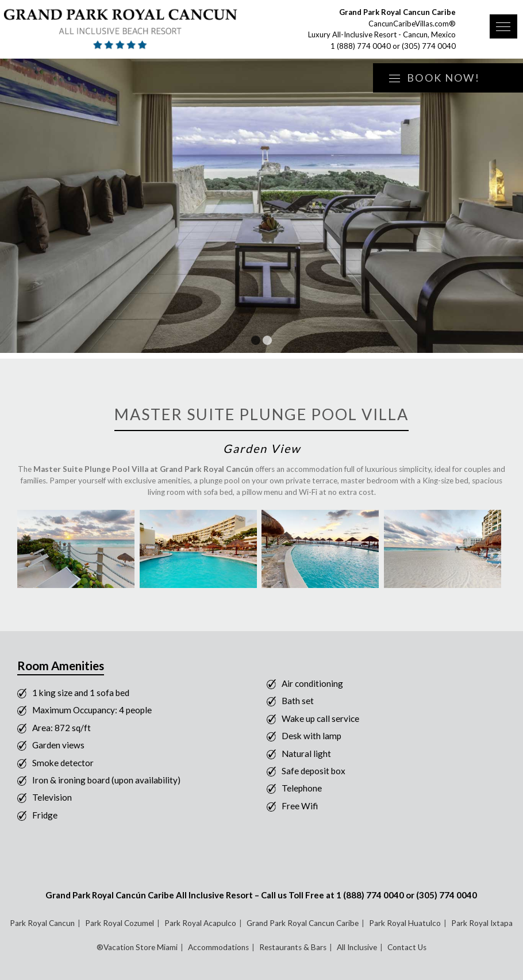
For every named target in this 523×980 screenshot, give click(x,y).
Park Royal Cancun (42, 923)
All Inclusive (357, 947)
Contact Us (407, 947)
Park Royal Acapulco (200, 923)
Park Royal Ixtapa (482, 923)
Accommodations (218, 947)
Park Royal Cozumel (120, 923)
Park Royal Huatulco (405, 923)
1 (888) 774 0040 (361, 46)
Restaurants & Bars (293, 947)
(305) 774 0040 (429, 46)
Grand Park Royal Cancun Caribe (303, 923)
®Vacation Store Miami (137, 947)
